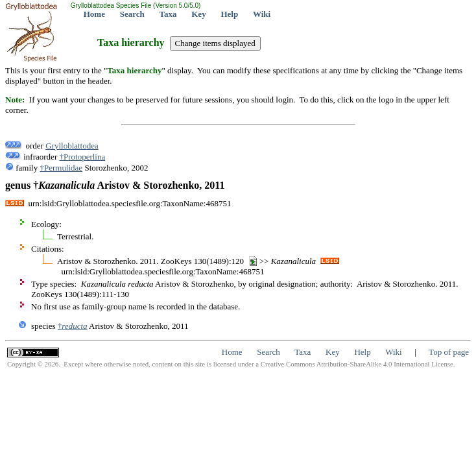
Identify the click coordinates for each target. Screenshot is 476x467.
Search (132, 14)
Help (229, 14)
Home (94, 14)
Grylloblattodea (72, 146)
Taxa (168, 14)
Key (198, 14)
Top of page (449, 352)
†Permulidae (61, 168)
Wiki (262, 14)
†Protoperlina (82, 157)
